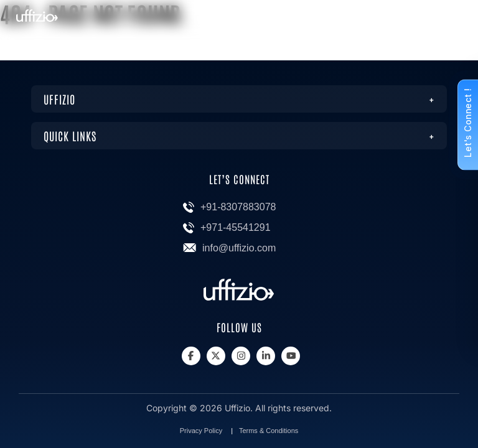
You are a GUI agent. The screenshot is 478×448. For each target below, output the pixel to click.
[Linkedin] (266, 356)
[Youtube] (291, 356)
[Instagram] (241, 356)
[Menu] (451, 20)
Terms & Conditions (269, 431)
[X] (216, 356)
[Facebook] (191, 356)
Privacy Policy (201, 431)
